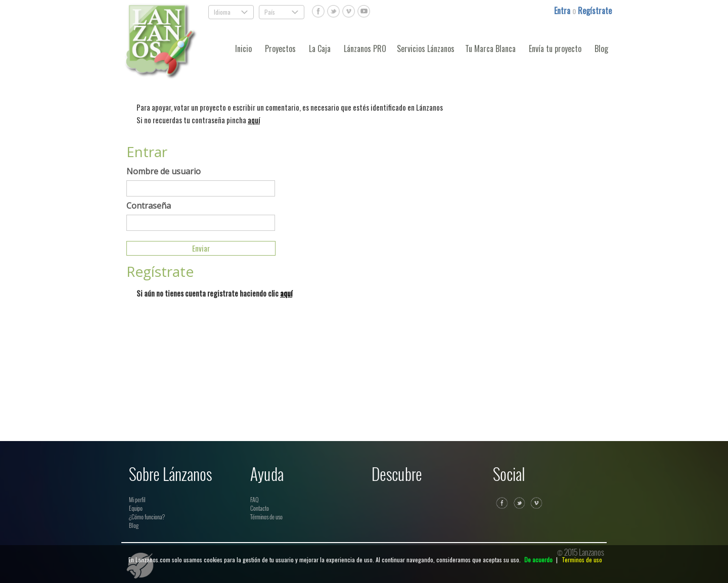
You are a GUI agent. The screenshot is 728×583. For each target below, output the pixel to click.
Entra (563, 11)
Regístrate (595, 11)
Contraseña (149, 206)
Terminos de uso (582, 560)
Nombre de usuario (164, 171)
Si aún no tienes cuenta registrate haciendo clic (214, 293)
